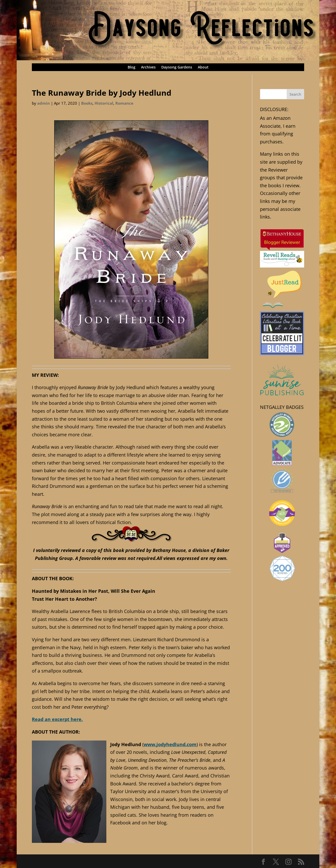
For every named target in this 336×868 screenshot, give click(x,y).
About (203, 67)
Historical (104, 103)
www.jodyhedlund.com (170, 744)
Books (87, 103)
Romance (124, 103)
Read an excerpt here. (57, 719)
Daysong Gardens (177, 67)
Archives (148, 67)
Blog (132, 67)
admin (44, 103)
